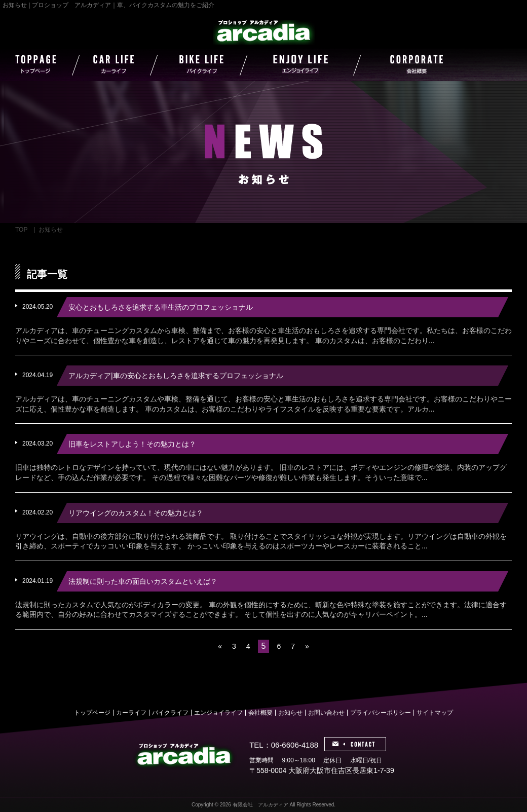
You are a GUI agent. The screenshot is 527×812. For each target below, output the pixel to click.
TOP (21, 230)
